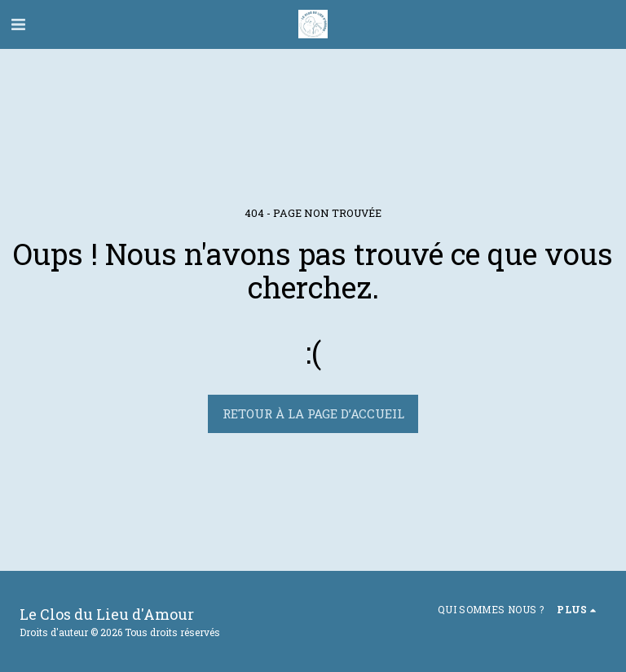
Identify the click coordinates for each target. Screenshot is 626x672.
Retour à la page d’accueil (313, 413)
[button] (18, 24)
